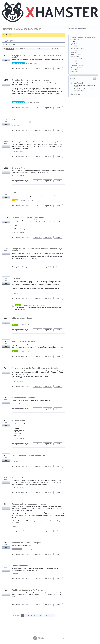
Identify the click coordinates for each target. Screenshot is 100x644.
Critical (59, 69)
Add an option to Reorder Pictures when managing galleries (37, 142)
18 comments (15, 381)
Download (16, 119)
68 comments (15, 461)
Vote (6, 60)
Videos (29, 325)
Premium (73, 63)
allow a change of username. (24, 341)
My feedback (55, 49)
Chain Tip (16, 278)
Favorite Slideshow (20, 566)
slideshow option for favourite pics (26, 543)
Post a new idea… (75, 40)
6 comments (26, 549)
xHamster (77, 94)
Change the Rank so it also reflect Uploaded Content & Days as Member (38, 250)
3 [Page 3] (29, 616)
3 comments (15, 293)
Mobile (72, 52)
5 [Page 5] (34, 616)
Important (49, 69)
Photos (21, 151)
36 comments (15, 176)
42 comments (15, 232)
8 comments (15, 404)
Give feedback (78, 83)
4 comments (23, 325)
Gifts (14, 192)
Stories (21, 488)
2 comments (15, 600)
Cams (20, 293)
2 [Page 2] (26, 616)
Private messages (75, 65)
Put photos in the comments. (24, 398)
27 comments (29, 102)
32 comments (15, 488)
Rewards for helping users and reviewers (29, 504)
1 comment (22, 351)
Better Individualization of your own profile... (30, 80)
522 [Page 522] (41, 616)
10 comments (23, 200)
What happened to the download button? (29, 455)
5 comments (15, 526)
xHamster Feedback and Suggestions (84, 85)
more (28, 99)
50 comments (29, 63)
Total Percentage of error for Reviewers (28, 590)
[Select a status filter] (43, 49)
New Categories (75, 59)
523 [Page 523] (46, 616)
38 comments (15, 151)
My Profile (36, 102)
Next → (51, 616)
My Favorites (34, 549)
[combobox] (82, 79)
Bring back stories (19, 478)
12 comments (15, 574)
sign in (85, 29)
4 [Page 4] (31, 616)
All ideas (73, 42)
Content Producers (75, 48)
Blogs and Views (19, 168)
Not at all (39, 69)
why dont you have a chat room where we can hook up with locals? (36, 56)
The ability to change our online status (28, 217)
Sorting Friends (18, 420)
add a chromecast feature (22, 318)
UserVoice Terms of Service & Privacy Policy (56, 638)
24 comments (15, 439)
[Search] (95, 79)
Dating (36, 63)
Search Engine (74, 67)
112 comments (15, 125)
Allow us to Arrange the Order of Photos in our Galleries (35, 368)
